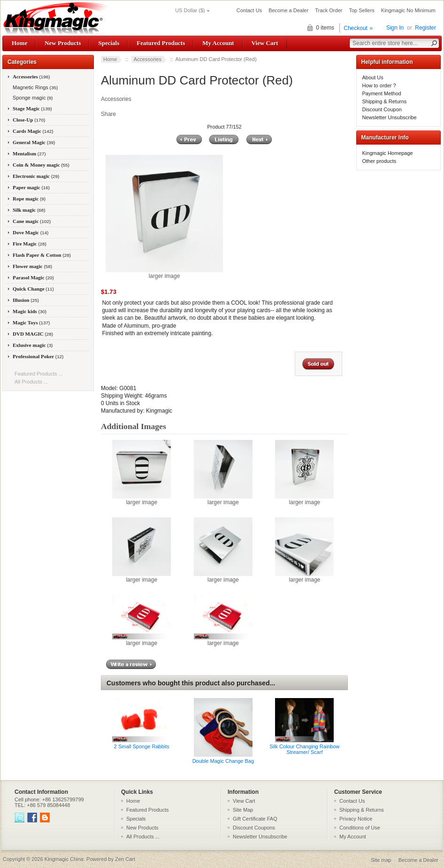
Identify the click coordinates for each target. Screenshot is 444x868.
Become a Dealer (288, 10)
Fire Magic (30, 244)
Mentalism (29, 154)
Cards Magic (33, 131)
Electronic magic (36, 176)
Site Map (243, 810)
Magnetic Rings (34, 87)
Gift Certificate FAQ (255, 819)
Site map (381, 860)
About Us (373, 77)
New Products (63, 43)
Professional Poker (38, 356)
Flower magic (32, 266)
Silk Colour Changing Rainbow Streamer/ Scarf (304, 749)
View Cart (265, 43)
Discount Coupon (382, 109)
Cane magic (32, 221)
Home (19, 43)
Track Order (329, 10)
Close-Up (29, 120)
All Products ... (31, 382)
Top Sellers (361, 10)
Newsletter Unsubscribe (390, 117)
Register (425, 28)
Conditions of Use (360, 828)
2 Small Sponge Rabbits (142, 746)
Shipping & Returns (385, 101)
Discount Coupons (254, 828)
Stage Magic (32, 108)
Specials (109, 43)
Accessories (148, 59)
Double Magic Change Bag (223, 761)
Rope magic (29, 199)
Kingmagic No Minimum (408, 10)
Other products (379, 161)
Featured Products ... (39, 374)
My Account (218, 43)
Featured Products (161, 43)
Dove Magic (31, 232)
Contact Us (249, 10)
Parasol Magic (33, 277)
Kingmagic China (64, 859)
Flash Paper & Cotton (42, 255)
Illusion (26, 300)
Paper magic (31, 187)
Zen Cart (125, 859)
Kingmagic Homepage (388, 153)
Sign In (395, 28)
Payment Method (382, 93)
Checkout (356, 28)
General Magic (34, 142)
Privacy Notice (356, 819)
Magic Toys (31, 323)
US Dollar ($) (190, 10)
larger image (142, 499)
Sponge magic (32, 98)
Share (108, 114)
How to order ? (379, 85)
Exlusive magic (33, 345)
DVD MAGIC (33, 334)
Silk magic (29, 210)
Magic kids (30, 311)
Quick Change (33, 289)
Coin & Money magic (41, 165)
